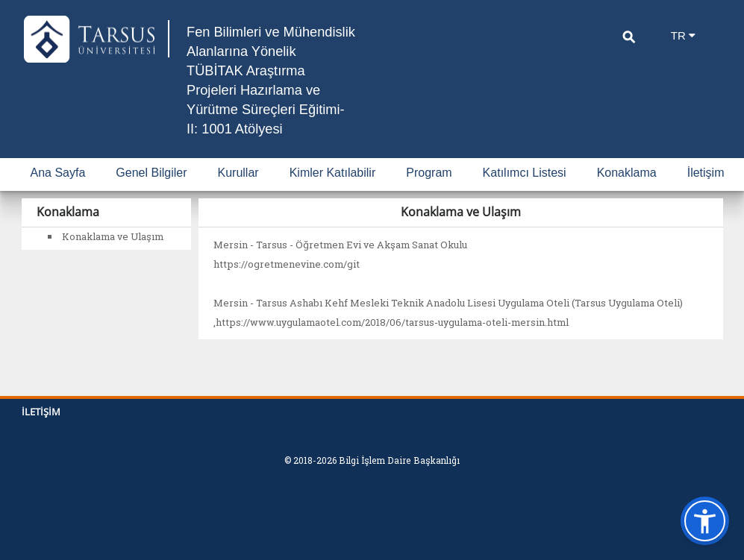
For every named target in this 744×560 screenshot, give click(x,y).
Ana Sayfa (58, 192)
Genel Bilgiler (151, 192)
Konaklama (627, 192)
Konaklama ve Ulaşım (113, 256)
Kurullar (238, 192)
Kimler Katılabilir (333, 192)
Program (429, 192)
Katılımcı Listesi (525, 192)
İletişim (706, 192)
